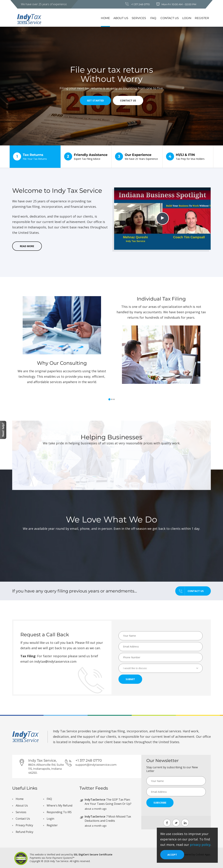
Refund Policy (24, 832)
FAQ (153, 18)
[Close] (172, 855)
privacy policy (200, 845)
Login (187, 18)
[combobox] (161, 668)
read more (27, 246)
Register (202, 18)
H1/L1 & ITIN (188, 157)
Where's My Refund (59, 805)
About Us (121, 18)
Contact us (190, 591)
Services (139, 18)
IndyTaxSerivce (95, 800)
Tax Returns (35, 157)
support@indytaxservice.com (96, 765)
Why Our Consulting (62, 363)
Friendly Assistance (86, 157)
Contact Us (170, 18)
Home (105, 18)
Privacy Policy (24, 825)
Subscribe (160, 803)
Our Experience (137, 157)
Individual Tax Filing (161, 299)
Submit (130, 679)
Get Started (95, 100)
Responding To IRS (59, 812)
